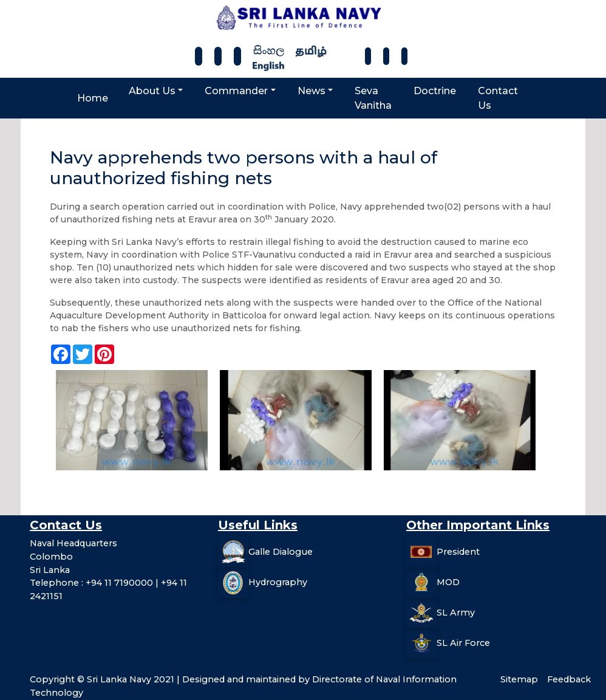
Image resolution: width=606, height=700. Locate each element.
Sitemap (519, 679)
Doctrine (435, 91)
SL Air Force (463, 643)
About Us (152, 91)
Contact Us (498, 98)
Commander (236, 91)
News (312, 91)
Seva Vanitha (373, 98)
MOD (448, 582)
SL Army (456, 612)
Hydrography (278, 582)
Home (93, 98)
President (458, 552)
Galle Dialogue (281, 552)
